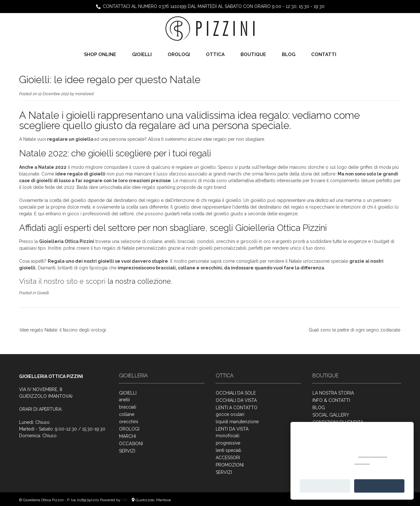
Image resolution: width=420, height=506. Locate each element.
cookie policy (373, 454)
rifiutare (362, 461)
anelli (124, 400)
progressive (228, 443)
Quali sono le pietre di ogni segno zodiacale (354, 330)
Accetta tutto (379, 486)
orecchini (129, 422)
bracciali (128, 407)
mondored (84, 94)
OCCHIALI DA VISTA (236, 400)
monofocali (227, 436)
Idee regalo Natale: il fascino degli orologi (63, 330)
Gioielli (43, 293)
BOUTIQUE (253, 54)
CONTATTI (324, 54)
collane (127, 414)
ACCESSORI (228, 458)
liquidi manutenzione (237, 422)
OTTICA (215, 54)
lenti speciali (228, 450)
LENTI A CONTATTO (237, 408)
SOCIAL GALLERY (331, 415)
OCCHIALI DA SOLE (236, 393)
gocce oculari (230, 414)
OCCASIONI (131, 444)
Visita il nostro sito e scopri (62, 281)
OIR (125, 500)
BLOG (289, 54)
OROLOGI (179, 54)
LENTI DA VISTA (232, 429)
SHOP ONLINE (100, 54)
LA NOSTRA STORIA (333, 393)
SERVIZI (127, 451)
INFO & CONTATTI (331, 400)
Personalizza (325, 486)
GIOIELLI (142, 54)
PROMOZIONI (230, 465)
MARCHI (127, 436)
